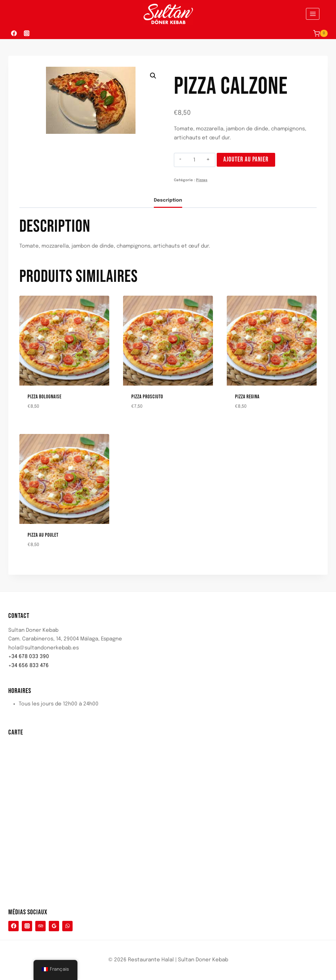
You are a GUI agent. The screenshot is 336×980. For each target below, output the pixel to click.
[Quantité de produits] (194, 160)
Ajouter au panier (246, 160)
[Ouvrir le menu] (313, 14)
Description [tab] (168, 200)
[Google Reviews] (54, 926)
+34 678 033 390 (29, 657)
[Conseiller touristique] (40, 926)
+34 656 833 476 (29, 666)
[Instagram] (26, 33)
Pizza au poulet (43, 535)
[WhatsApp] (67, 926)
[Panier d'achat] (320, 34)
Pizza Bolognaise (45, 397)
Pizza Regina (247, 397)
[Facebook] (14, 33)
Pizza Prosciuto (147, 397)
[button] (153, 76)
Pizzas (202, 180)
